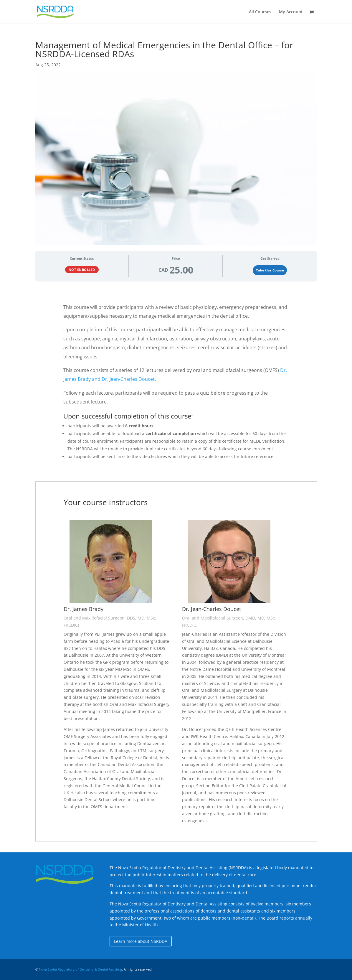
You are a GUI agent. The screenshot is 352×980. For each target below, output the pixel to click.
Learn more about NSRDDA (141, 941)
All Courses (260, 12)
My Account (291, 12)
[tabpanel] (176, 564)
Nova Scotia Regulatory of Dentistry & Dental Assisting (80, 969)
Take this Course (270, 270)
